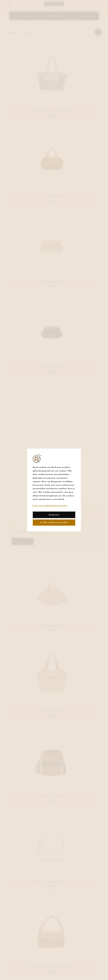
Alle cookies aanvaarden (54, 522)
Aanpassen (54, 515)
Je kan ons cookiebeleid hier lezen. (50, 505)
